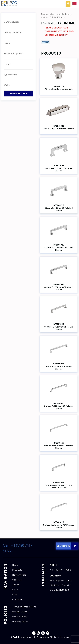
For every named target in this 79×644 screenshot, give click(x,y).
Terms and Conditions (24, 607)
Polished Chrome (58, 17)
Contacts (17, 600)
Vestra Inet (43, 637)
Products (45, 14)
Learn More (64, 546)
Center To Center (13, 32)
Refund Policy (20, 617)
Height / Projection (13, 54)
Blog (15, 595)
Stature (45, 17)
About (16, 585)
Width (7, 85)
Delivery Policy (21, 622)
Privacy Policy (20, 612)
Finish (7, 43)
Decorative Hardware (61, 14)
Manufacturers (12, 22)
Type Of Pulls (10, 75)
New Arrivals (19, 575)
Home (15, 565)
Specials (17, 580)
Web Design (19, 637)
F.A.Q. (15, 590)
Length (7, 64)
